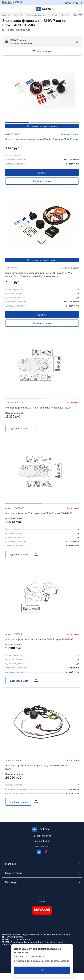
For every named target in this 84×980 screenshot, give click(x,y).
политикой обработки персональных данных (37, 964)
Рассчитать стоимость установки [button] (42, 126)
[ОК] (42, 970)
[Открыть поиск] (13, 9)
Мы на (42, 901)
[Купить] (42, 173)
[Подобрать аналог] (18, 428)
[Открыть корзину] (77, 9)
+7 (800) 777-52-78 (72, 3)
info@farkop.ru (42, 841)
